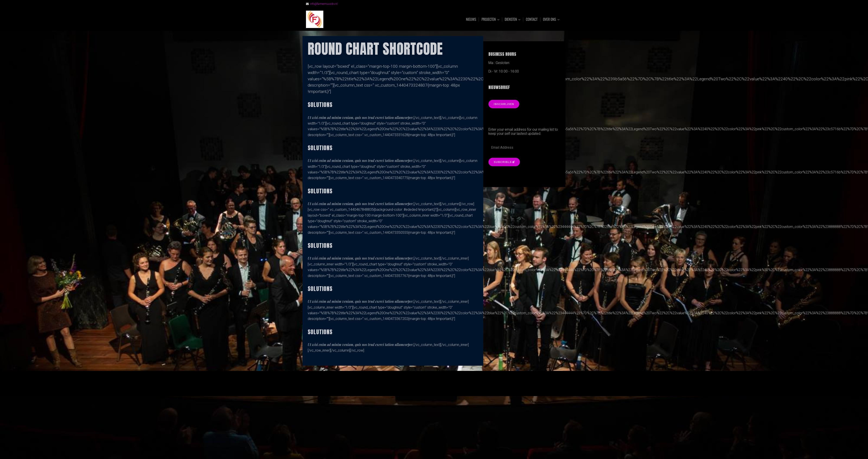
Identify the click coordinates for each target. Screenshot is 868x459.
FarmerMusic (354, 19)
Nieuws (471, 19)
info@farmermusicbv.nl (324, 4)
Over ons (549, 19)
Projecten (489, 19)
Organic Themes (442, 386)
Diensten (511, 19)
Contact (532, 19)
